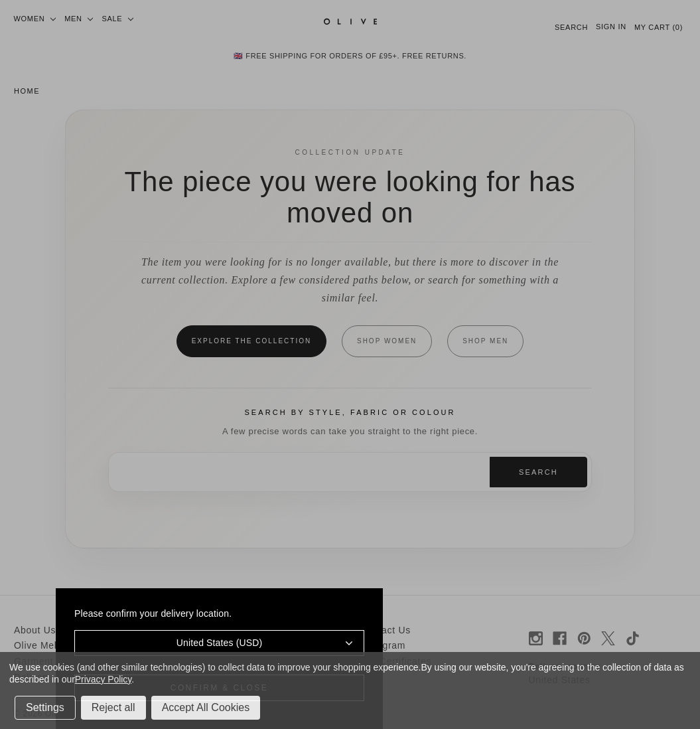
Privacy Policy (103, 679)
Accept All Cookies (206, 707)
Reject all (113, 707)
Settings (45, 707)
